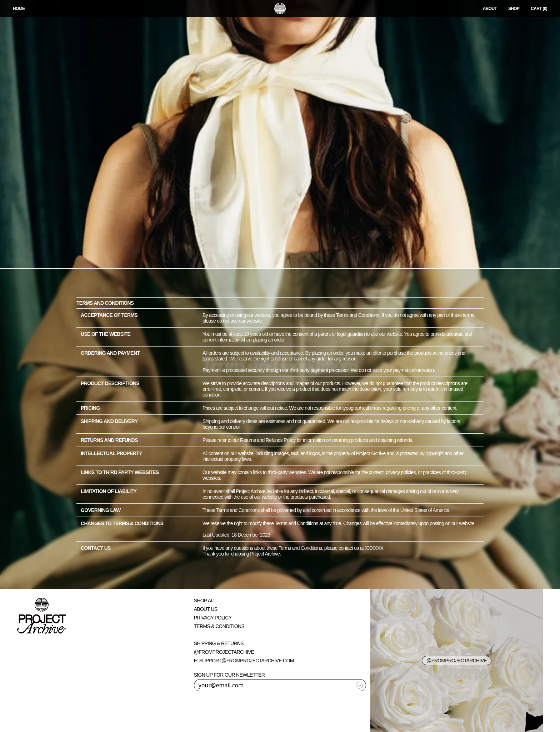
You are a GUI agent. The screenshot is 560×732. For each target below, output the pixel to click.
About (490, 9)
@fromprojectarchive (224, 652)
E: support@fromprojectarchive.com (244, 661)
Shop (514, 9)
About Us (206, 609)
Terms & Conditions (219, 626)
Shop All (205, 601)
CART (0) (539, 9)
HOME (19, 9)
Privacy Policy (213, 618)
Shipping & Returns (219, 643)
